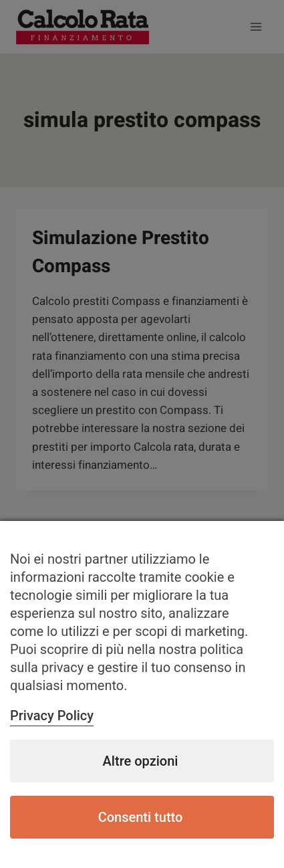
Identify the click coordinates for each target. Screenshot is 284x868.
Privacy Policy (52, 716)
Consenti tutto (141, 817)
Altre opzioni (141, 761)
